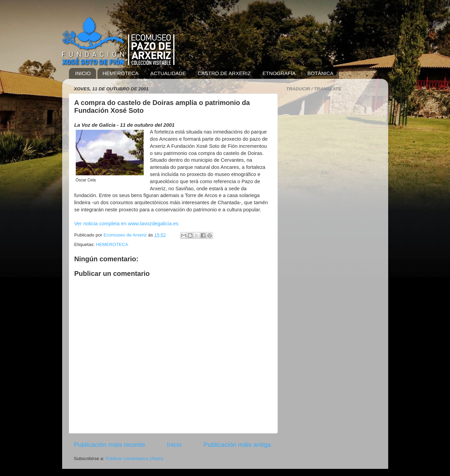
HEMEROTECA (121, 73)
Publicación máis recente (110, 445)
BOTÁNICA (320, 73)
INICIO (83, 73)
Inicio (174, 445)
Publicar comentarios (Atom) (134, 459)
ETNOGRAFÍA (279, 73)
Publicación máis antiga (237, 445)
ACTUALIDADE (168, 73)
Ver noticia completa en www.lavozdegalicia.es (127, 224)
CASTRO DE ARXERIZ (224, 73)
